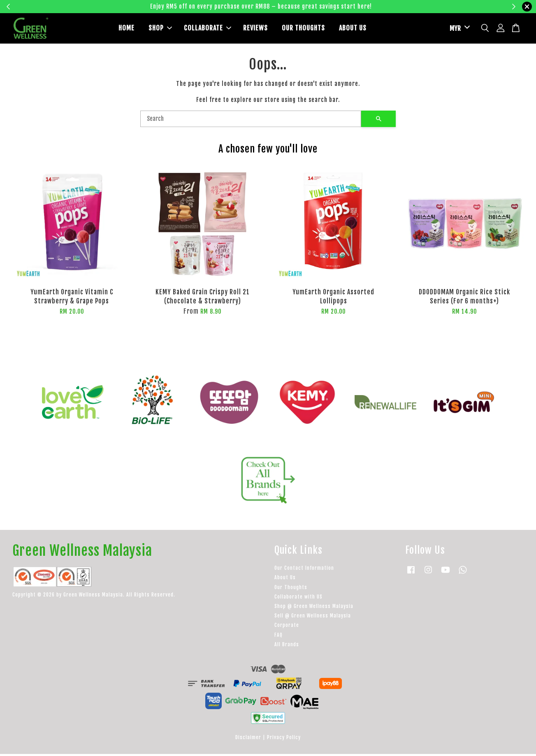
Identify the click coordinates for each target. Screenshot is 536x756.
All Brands (287, 646)
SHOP (160, 29)
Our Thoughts (291, 589)
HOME (126, 29)
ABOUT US (353, 29)
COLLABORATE (208, 29)
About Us (285, 579)
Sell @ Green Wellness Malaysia (313, 618)
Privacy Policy (284, 739)
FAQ (278, 637)
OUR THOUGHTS (303, 29)
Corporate (287, 627)
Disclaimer (248, 739)
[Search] (251, 121)
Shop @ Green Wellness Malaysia (314, 608)
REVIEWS (255, 29)
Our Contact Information (304, 570)
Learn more (396, 6)
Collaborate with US (298, 598)
